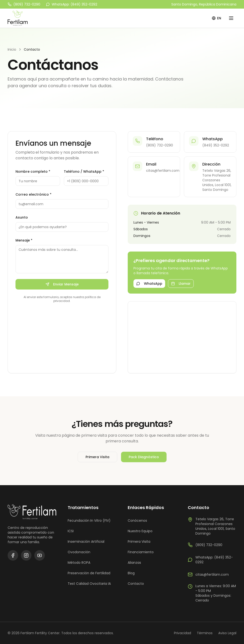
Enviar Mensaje (62, 284)
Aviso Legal (227, 633)
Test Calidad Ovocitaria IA (89, 584)
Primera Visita (97, 457)
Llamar (181, 284)
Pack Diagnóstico (144, 457)
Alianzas (134, 563)
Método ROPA (79, 563)
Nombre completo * (33, 172)
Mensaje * (24, 240)
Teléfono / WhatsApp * (84, 172)
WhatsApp (149, 284)
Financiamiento (141, 552)
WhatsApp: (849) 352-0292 (72, 4)
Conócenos (137, 521)
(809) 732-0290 (24, 4)
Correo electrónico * (33, 194)
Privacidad (183, 633)
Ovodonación (79, 552)
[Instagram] (26, 555)
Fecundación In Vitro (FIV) (89, 521)
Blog (131, 573)
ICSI (71, 531)
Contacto (136, 584)
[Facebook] (13, 555)
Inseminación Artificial (86, 542)
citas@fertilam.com (208, 574)
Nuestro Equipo (140, 531)
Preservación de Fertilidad (89, 573)
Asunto (22, 217)
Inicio (12, 49)
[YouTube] (40, 555)
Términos (205, 633)
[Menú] (231, 18)
